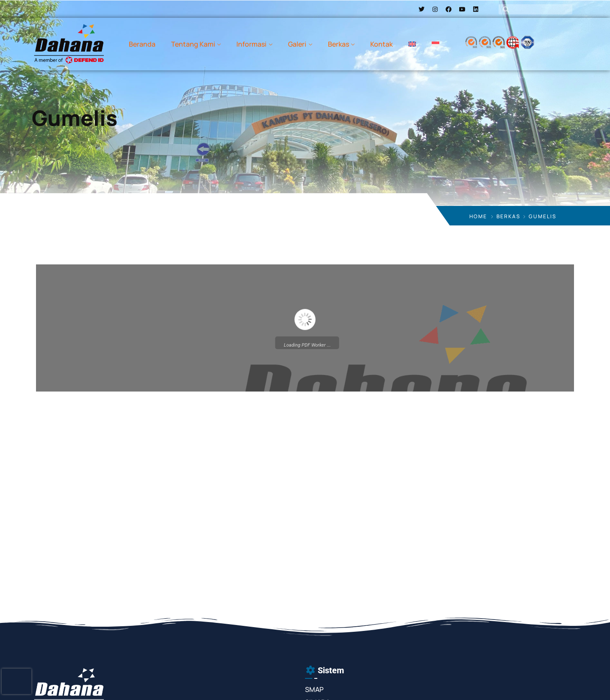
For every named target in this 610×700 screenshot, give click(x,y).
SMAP (314, 689)
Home (478, 216)
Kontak (381, 44)
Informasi (251, 44)
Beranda (142, 44)
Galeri (297, 44)
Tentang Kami (193, 44)
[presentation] (17, 681)
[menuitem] (412, 44)
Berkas (338, 44)
